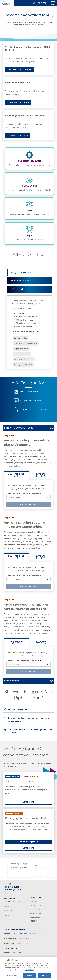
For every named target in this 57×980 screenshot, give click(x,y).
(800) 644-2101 (23, 939)
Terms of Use (35, 909)
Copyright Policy (37, 913)
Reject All (44, 975)
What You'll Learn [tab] (21, 289)
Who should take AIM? (18, 709)
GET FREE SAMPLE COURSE (19, 70)
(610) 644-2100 (23, 944)
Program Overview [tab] (21, 273)
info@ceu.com (16, 953)
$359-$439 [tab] (41, 642)
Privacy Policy (36, 905)
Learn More (37, 802)
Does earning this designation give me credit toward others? (28, 720)
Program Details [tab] (20, 281)
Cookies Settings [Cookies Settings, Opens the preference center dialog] (11, 975)
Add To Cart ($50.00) (35, 842)
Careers (33, 901)
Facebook (9, 906)
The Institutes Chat (13, 902)
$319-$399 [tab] (41, 475)
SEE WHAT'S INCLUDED (18, 135)
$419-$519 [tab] (16, 642)
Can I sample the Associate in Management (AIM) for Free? (30, 731)
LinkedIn (8, 911)
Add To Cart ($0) (30, 504)
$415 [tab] (16, 475)
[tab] (28, 710)
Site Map (33, 921)
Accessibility (35, 917)
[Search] (34, 3)
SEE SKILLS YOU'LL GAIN (18, 103)
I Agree (30, 975)
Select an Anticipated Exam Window (23, 494)
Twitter (8, 915)
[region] (28, 968)
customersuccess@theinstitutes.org (26, 934)
